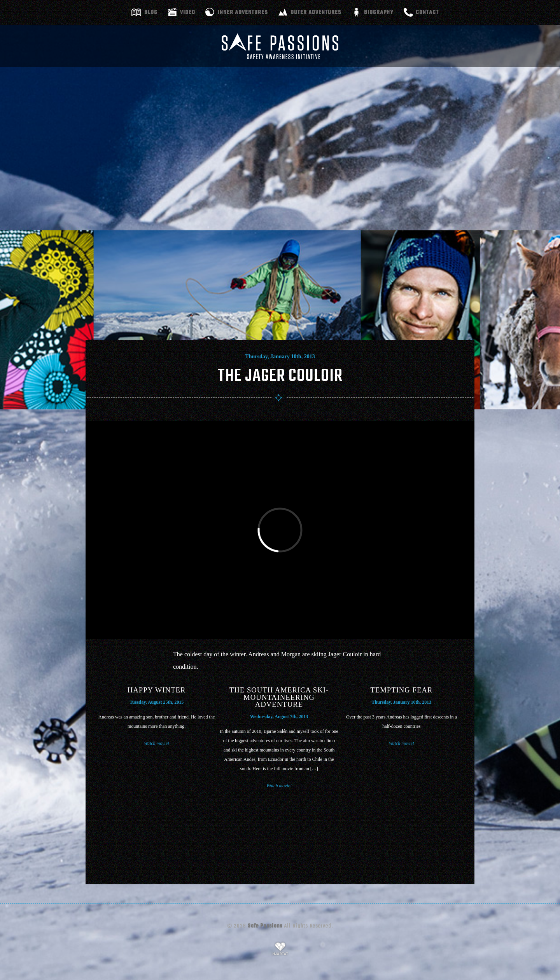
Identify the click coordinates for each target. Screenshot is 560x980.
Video (188, 12)
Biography (379, 12)
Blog (151, 12)
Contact (427, 12)
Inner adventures (243, 12)
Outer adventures (316, 12)
